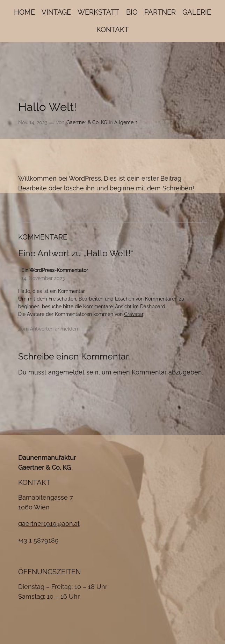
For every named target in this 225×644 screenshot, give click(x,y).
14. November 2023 (43, 278)
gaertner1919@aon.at (49, 524)
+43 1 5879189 (38, 540)
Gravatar (134, 314)
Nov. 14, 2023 (33, 122)
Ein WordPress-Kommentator (55, 270)
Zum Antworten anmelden (48, 329)
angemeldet (66, 372)
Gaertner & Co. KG (87, 122)
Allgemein (126, 122)
